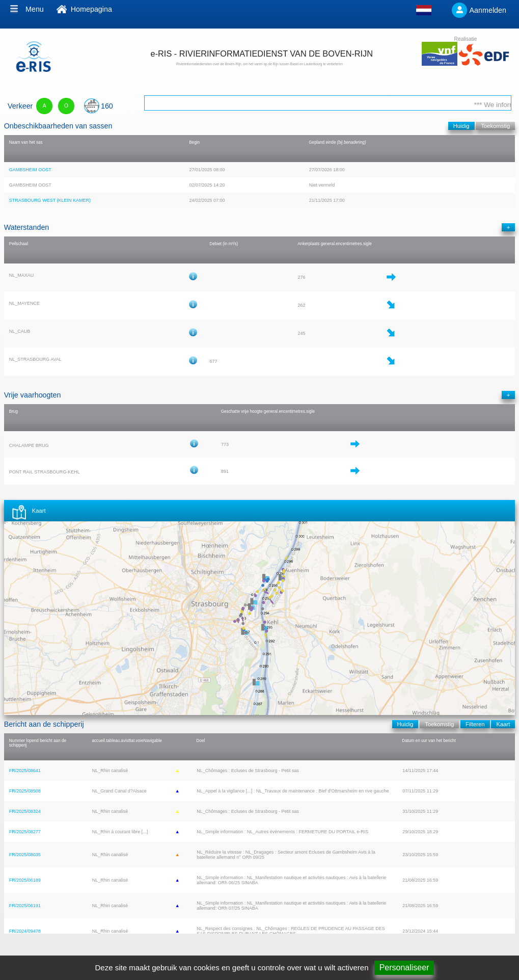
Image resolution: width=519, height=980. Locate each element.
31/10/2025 (414, 811)
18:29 (433, 832)
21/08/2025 (414, 880)
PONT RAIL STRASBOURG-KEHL (45, 472)
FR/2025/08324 (25, 811)
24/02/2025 (200, 200)
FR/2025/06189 (25, 880)
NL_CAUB (20, 331)
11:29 (433, 791)
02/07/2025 (200, 185)
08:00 (219, 170)
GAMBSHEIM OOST (30, 170)
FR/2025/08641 (25, 771)
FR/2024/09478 (25, 931)
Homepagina (91, 9)
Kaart (39, 511)
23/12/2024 (414, 931)
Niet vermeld (322, 185)
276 (302, 277)
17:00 (339, 200)
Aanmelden (488, 10)
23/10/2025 (414, 855)
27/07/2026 (321, 170)
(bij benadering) (352, 142)
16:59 (433, 880)
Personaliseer (404, 968)
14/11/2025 (414, 771)
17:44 (433, 771)
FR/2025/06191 (25, 906)
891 (225, 471)
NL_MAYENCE (24, 303)
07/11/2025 (414, 791)
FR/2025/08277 (25, 832)
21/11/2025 (321, 200)
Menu (35, 9)
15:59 (433, 855)
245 (302, 333)
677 (214, 361)
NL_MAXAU (22, 275)
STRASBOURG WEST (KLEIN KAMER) (50, 200)
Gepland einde (322, 142)
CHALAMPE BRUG (29, 445)
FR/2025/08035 (25, 855)
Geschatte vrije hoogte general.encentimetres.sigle (268, 412)
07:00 (219, 200)
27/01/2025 (200, 170)
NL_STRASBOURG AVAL (35, 359)
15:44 (433, 931)
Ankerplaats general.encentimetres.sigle (335, 244)
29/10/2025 (414, 832)
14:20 (219, 185)
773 (225, 444)
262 (302, 305)
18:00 (339, 170)
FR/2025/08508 (25, 791)
